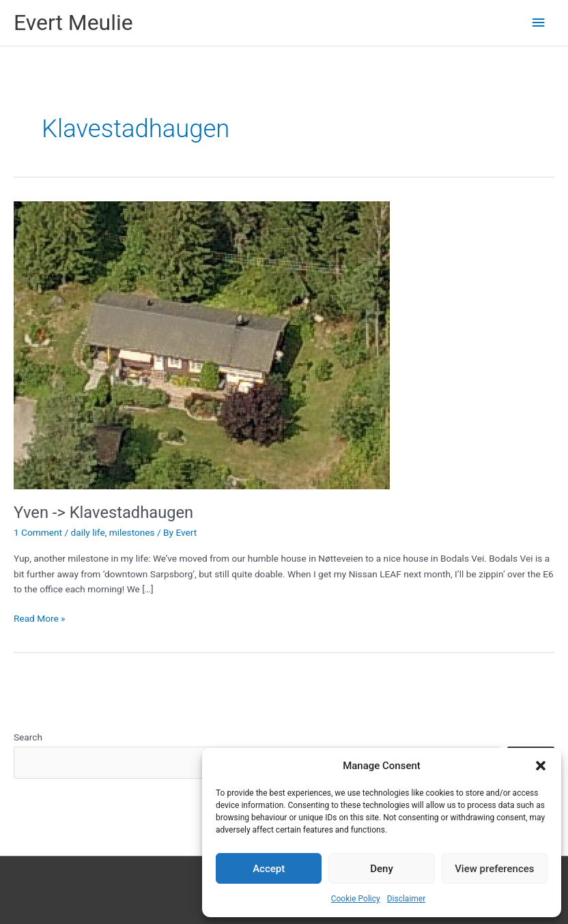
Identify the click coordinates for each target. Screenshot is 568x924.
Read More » (40, 619)
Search (28, 737)
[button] (541, 766)
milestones (132, 532)
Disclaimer (407, 899)
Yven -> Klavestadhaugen (103, 512)
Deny (382, 869)
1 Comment (38, 532)
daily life (87, 532)
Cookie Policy (356, 899)
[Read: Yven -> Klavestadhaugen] (202, 344)
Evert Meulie (73, 23)
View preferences (494, 869)
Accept (269, 869)
